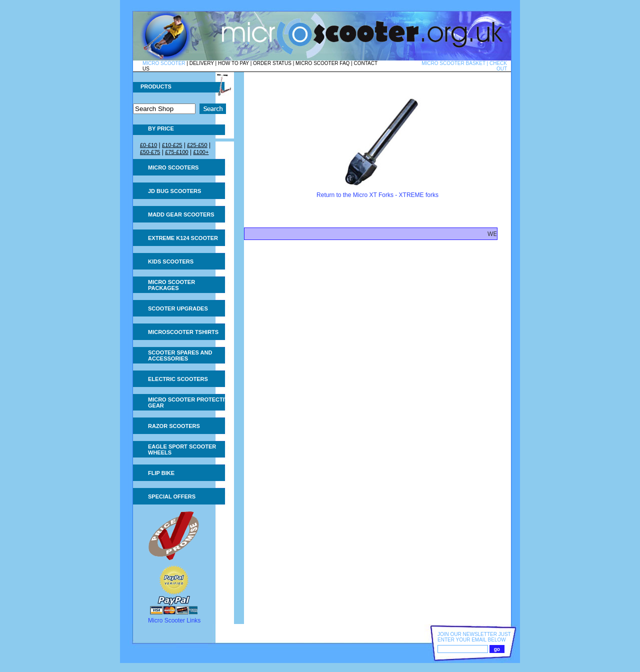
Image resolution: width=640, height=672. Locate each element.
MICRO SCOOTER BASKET (453, 63)
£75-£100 (177, 152)
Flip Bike (161, 473)
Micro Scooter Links (174, 620)
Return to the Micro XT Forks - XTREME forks (377, 195)
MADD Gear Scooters (181, 214)
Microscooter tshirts (183, 332)
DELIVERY (202, 63)
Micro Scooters (173, 167)
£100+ (201, 152)
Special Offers (172, 496)
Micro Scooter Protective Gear (190, 402)
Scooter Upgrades (178, 308)
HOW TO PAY (233, 63)
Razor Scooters (174, 426)
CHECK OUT (498, 66)
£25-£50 (197, 145)
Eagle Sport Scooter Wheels (182, 449)
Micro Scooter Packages (171, 285)
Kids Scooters (171, 261)
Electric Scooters (178, 379)
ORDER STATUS (272, 63)
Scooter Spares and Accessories (180, 355)
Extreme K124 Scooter (183, 238)
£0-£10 (148, 145)
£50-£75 (150, 152)
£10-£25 (172, 145)
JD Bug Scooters (174, 191)
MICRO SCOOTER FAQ (322, 63)
